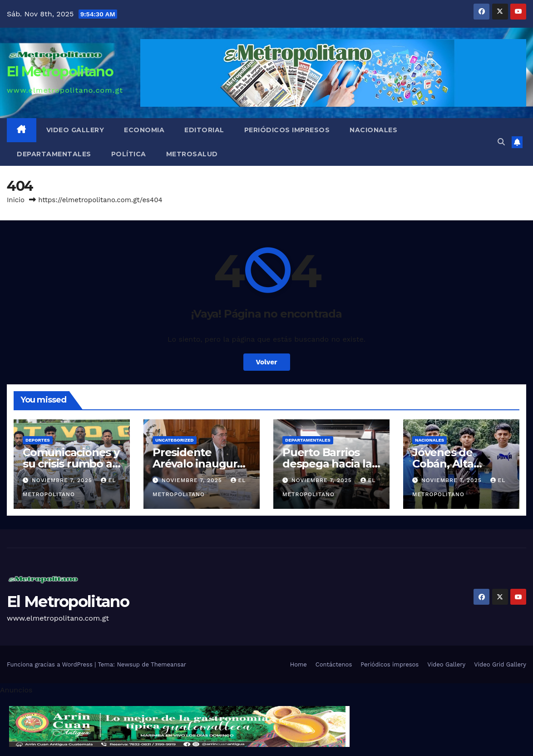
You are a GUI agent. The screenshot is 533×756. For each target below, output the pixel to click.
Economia (144, 130)
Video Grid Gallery (500, 664)
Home (299, 664)
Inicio (16, 200)
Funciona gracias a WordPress (51, 664)
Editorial (204, 130)
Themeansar (168, 664)
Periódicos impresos (287, 130)
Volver (267, 362)
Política (129, 154)
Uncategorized (175, 440)
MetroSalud (192, 154)
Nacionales (373, 130)
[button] (501, 142)
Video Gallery (75, 130)
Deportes (38, 440)
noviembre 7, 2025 (63, 480)
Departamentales (54, 154)
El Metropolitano (60, 72)
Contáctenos (334, 664)
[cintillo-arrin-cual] (179, 726)
